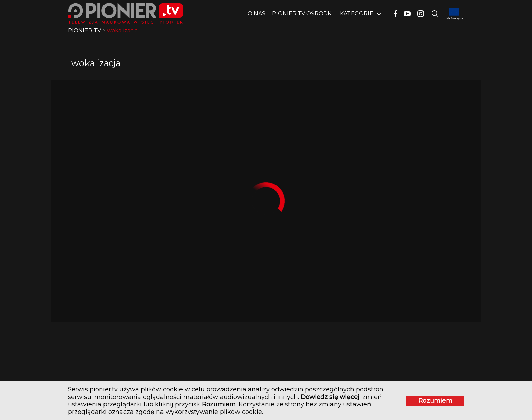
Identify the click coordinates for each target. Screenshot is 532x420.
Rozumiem (435, 401)
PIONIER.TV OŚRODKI (303, 13)
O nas (256, 13)
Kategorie (357, 13)
